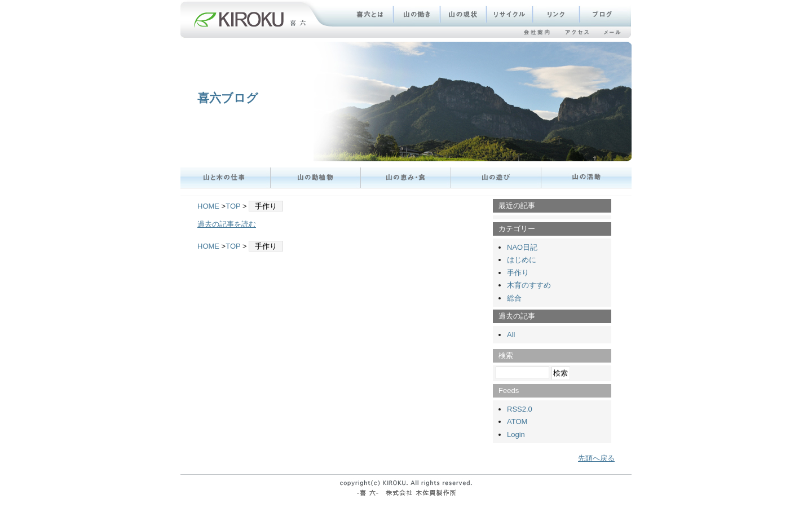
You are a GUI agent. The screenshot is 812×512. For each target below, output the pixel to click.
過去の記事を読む (227, 224)
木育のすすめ (529, 285)
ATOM (517, 421)
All (511, 335)
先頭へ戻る (596, 458)
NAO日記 (522, 247)
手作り (518, 273)
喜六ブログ (228, 98)
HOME (208, 206)
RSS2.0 (520, 409)
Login (516, 434)
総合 (514, 298)
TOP (233, 206)
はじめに (522, 260)
